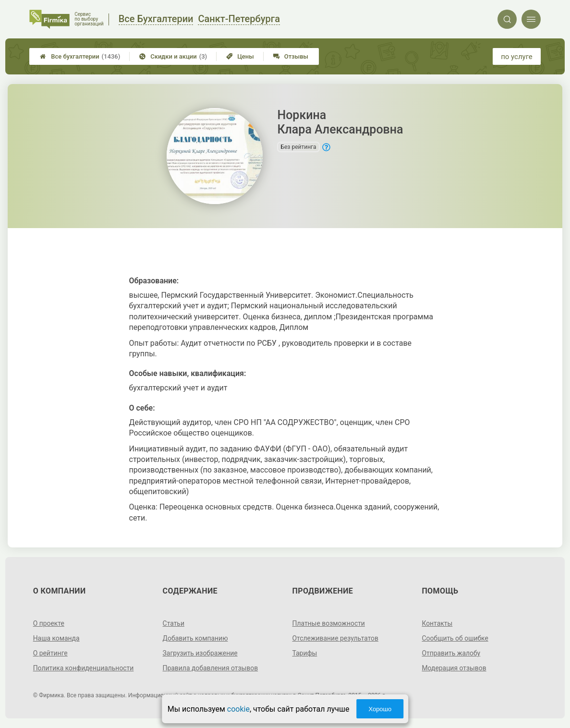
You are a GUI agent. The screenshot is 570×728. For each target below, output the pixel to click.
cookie (238, 709)
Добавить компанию (196, 638)
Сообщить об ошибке (455, 638)
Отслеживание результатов (336, 638)
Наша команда (57, 638)
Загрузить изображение (200, 653)
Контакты (437, 623)
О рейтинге (51, 653)
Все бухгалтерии (80, 56)
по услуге (517, 57)
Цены (240, 56)
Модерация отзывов (454, 668)
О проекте (49, 623)
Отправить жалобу (451, 653)
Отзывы (291, 56)
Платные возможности (329, 623)
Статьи (174, 623)
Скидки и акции (173, 56)
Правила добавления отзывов (211, 668)
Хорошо (380, 709)
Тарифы (305, 653)
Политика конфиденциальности (84, 668)
